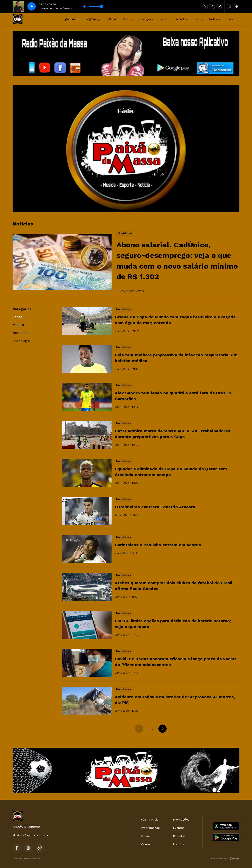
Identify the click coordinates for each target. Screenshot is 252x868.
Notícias (214, 19)
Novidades (21, 333)
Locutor (198, 19)
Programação (94, 19)
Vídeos (127, 19)
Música (18, 325)
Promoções (145, 19)
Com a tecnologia (225, 859)
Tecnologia (21, 341)
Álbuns (113, 19)
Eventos (164, 19)
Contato (231, 19)
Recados (181, 19)
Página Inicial (70, 19)
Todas (18, 317)
